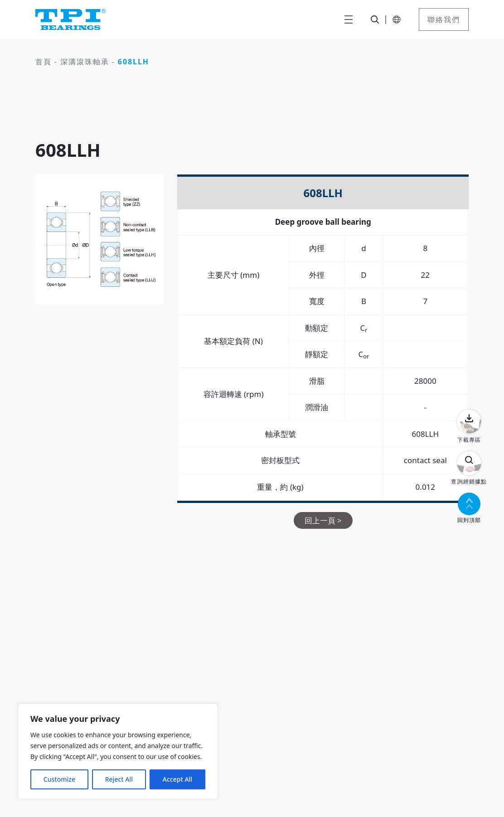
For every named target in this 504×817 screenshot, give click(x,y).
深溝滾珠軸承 (85, 62)
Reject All (119, 779)
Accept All (177, 779)
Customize (59, 779)
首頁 (44, 62)
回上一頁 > (323, 520)
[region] (118, 751)
